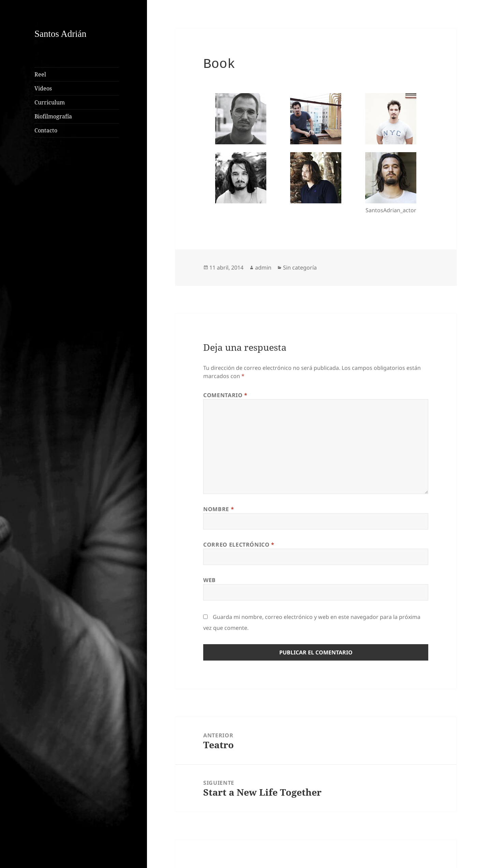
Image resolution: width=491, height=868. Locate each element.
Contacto (46, 130)
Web (210, 580)
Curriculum (50, 102)
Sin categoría (300, 267)
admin (263, 267)
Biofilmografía (53, 116)
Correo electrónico (239, 545)
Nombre (219, 509)
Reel (40, 74)
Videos (43, 88)
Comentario (225, 395)
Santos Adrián (60, 34)
